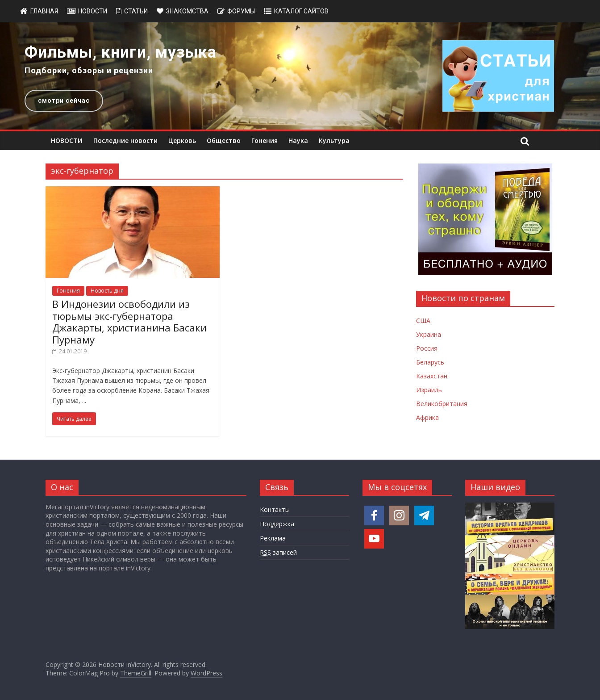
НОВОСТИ (67, 140)
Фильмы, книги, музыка (121, 52)
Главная (44, 11)
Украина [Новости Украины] (429, 334)
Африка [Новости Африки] (427, 417)
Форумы (241, 11)
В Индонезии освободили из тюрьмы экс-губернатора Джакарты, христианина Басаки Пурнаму (129, 321)
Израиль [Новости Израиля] (429, 390)
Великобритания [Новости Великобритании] (442, 404)
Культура (334, 140)
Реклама (273, 538)
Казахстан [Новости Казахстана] (432, 376)
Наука (298, 140)
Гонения (265, 140)
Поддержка (277, 524)
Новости (93, 11)
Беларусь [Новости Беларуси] (430, 362)
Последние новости (125, 140)
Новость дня (107, 291)
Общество (224, 140)
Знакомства (187, 11)
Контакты (275, 509)
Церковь (182, 140)
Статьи (136, 11)
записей (278, 553)
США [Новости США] (423, 321)
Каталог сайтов (301, 11)
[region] (300, 76)
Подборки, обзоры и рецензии (89, 70)
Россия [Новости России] (427, 348)
